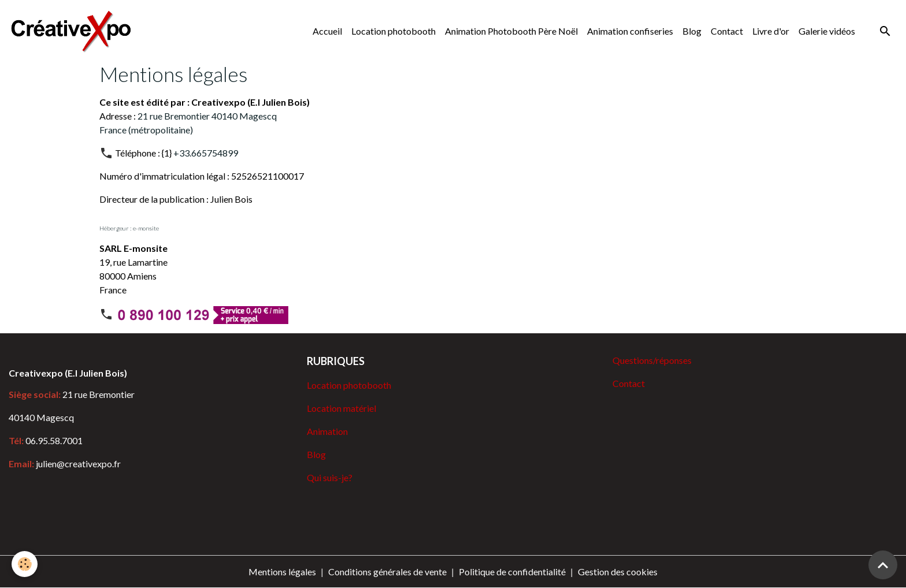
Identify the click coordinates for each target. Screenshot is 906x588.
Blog (692, 31)
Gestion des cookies (618, 572)
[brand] (73, 31)
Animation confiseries (630, 31)
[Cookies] (25, 564)
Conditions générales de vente (387, 572)
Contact (727, 31)
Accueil (327, 31)
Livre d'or (771, 31)
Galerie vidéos (827, 31)
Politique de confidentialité (512, 572)
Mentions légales (282, 572)
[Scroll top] (883, 565)
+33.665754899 (206, 153)
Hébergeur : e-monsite (129, 228)
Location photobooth (393, 31)
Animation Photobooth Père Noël (511, 31)
